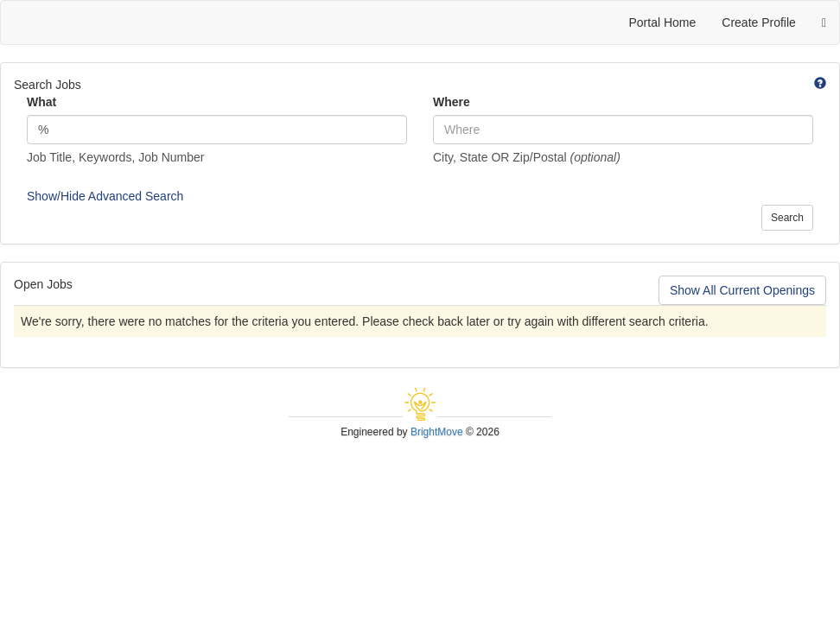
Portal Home (662, 22)
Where (452, 102)
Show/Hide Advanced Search (105, 196)
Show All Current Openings (742, 290)
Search (787, 218)
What (41, 102)
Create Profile (759, 22)
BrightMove (437, 432)
